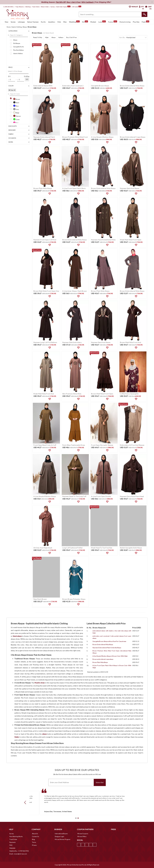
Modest (93, 22)
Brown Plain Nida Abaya (100, 662)
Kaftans (61, 37)
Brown (17, 99)
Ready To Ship (38, 37)
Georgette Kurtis (18, 47)
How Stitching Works (16, 836)
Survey (52, 7)
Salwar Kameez (33, 22)
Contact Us (35, 836)
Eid (85, 22)
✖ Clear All (12, 90)
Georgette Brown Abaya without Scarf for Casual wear (109, 641)
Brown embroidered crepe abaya (103, 659)
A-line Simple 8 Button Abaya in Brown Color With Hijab (110, 656)
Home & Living (125, 22)
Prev (26, 802)
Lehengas (21, 22)
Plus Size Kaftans (18, 50)
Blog (33, 839)
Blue (16, 106)
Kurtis (43, 22)
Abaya (15, 40)
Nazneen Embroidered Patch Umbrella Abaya (107, 648)
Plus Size (136, 22)
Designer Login (59, 836)
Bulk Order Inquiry (62, 7)
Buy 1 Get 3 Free (71, 37)
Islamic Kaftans (18, 53)
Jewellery (52, 22)
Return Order (45, 7)
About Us (35, 834)
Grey (16, 109)
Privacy (34, 845)
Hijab (47, 37)
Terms (34, 842)
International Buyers (61, 834)
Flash (145, 22)
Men (65, 22)
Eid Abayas (17, 43)
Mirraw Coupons (83, 834)
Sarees (13, 22)
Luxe (102, 22)
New (7, 22)
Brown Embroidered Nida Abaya (103, 644)
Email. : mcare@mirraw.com (18, 854)
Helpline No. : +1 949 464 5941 (19, 851)
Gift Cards (77, 7)
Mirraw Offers (82, 836)
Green (16, 119)
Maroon (17, 116)
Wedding (74, 22)
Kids (59, 22)
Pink (16, 123)
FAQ (11, 845)
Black (16, 102)
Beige (16, 112)
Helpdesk (12, 848)
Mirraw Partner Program (63, 839)
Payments (12, 842)
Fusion (113, 22)
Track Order (36, 7)
